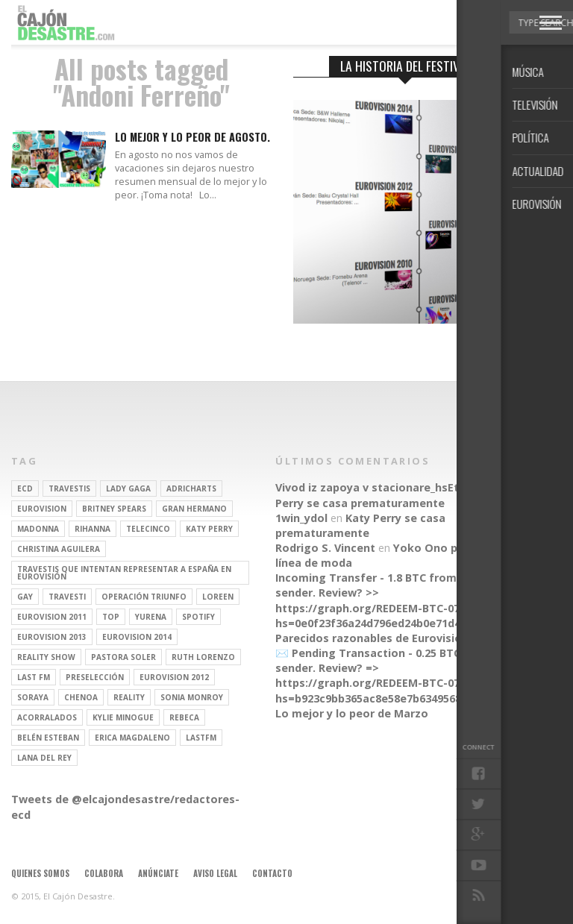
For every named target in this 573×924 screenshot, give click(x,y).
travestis (69, 488)
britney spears (114, 509)
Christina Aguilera (59, 549)
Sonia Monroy (192, 697)
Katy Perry (209, 529)
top (111, 617)
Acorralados (47, 717)
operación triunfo (144, 597)
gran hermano (194, 509)
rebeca (184, 717)
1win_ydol (301, 518)
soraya (33, 697)
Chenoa (81, 697)
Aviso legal (215, 873)
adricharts (191, 488)
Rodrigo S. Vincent (325, 548)
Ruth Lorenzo (203, 657)
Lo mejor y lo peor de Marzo (352, 713)
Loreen (218, 597)
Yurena (151, 617)
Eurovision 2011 (52, 617)
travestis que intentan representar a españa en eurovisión (124, 573)
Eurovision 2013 (52, 637)
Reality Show (46, 657)
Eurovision (42, 509)
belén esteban (48, 738)
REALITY (129, 697)
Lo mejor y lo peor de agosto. (192, 138)
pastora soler (123, 657)
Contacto (272, 873)
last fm (34, 677)
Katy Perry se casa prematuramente (388, 495)
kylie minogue (123, 717)
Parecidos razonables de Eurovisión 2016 (385, 638)
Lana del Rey (44, 758)
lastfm (201, 738)
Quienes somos (40, 873)
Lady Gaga (128, 488)
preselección (95, 677)
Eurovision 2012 (174, 677)
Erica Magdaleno (132, 738)
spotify (198, 617)
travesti (67, 597)
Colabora (104, 873)
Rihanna (93, 529)
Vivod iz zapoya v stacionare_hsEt (367, 487)
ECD (25, 488)
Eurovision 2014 (137, 637)
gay (25, 597)
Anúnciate (158, 873)
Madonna (38, 529)
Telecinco (148, 529)
